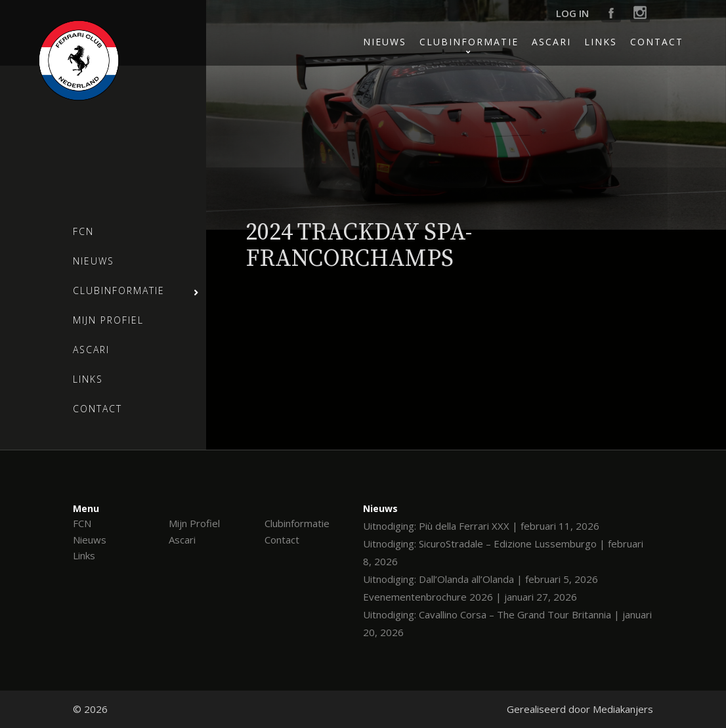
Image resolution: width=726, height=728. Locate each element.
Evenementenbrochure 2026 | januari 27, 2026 (470, 597)
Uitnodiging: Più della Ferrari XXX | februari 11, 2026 (481, 526)
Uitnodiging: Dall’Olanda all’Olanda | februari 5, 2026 (480, 579)
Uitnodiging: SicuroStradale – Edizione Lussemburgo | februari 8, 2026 (503, 552)
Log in (572, 13)
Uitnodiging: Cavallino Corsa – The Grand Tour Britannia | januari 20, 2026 (507, 623)
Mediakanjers (623, 709)
